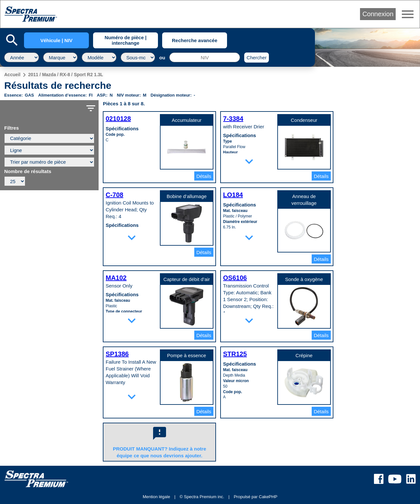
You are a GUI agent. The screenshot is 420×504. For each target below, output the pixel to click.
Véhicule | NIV (56, 40)
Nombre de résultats (28, 171)
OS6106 (235, 278)
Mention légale (156, 497)
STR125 (235, 354)
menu (408, 14)
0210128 (118, 119)
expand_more (249, 161)
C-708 (114, 195)
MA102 (116, 278)
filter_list (91, 108)
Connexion (378, 14)
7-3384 (233, 119)
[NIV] (205, 57)
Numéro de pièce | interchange (125, 40)
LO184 (233, 195)
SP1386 (117, 354)
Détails (204, 176)
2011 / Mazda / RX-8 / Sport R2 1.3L (66, 75)
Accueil (12, 75)
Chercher (257, 58)
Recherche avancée (195, 40)
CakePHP (268, 497)
